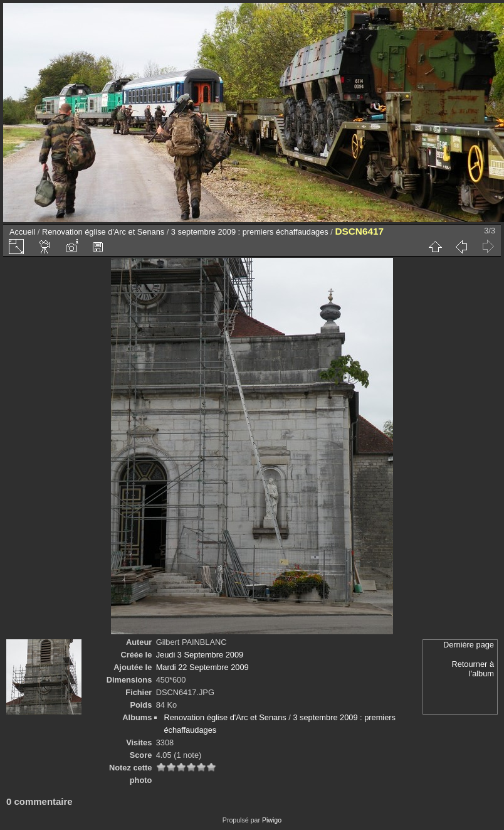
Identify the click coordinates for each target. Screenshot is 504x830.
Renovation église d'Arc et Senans (103, 232)
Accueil (22, 232)
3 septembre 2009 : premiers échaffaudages (250, 232)
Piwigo (272, 820)
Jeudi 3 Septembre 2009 (200, 655)
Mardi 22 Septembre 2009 (202, 667)
